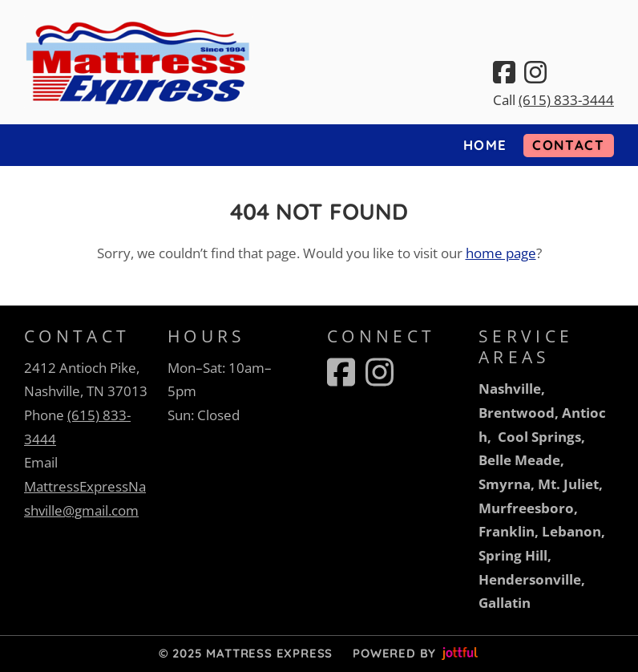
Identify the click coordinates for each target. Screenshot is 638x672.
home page (501, 253)
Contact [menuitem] (568, 145)
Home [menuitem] (485, 145)
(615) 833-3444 (566, 100)
